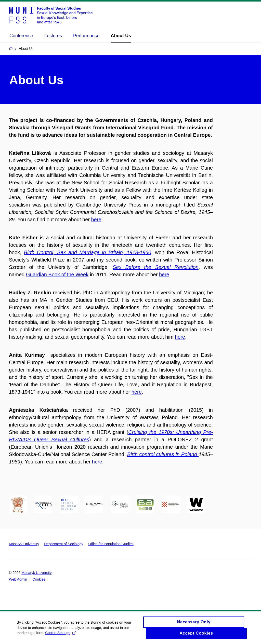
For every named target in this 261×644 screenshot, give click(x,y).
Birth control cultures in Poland (163, 454)
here (96, 220)
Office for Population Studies (111, 544)
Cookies (39, 579)
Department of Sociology (64, 544)
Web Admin (18, 579)
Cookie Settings (62, 636)
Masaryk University (24, 544)
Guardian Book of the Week (57, 275)
